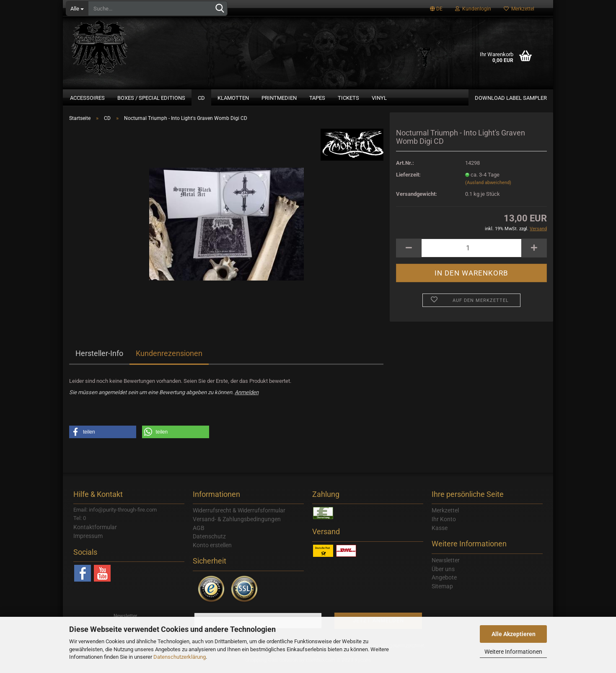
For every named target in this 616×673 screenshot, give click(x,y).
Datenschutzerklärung (180, 657)
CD (201, 98)
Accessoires (87, 98)
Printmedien (279, 98)
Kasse (440, 533)
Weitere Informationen (513, 652)
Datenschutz (209, 541)
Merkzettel (519, 9)
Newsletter (446, 565)
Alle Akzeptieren (514, 634)
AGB (199, 533)
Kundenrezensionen (169, 358)
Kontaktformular (95, 532)
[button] (103, 437)
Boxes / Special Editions (151, 98)
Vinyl (379, 98)
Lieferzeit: (408, 180)
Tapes (317, 98)
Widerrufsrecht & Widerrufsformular (239, 515)
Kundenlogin (473, 9)
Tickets (348, 98)
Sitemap (442, 591)
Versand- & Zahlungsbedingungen (237, 524)
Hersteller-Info (99, 358)
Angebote (444, 582)
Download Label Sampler (511, 98)
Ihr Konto (444, 524)
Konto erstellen (212, 550)
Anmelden (247, 397)
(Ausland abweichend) (488, 188)
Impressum (88, 541)
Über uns (443, 574)
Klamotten (233, 98)
